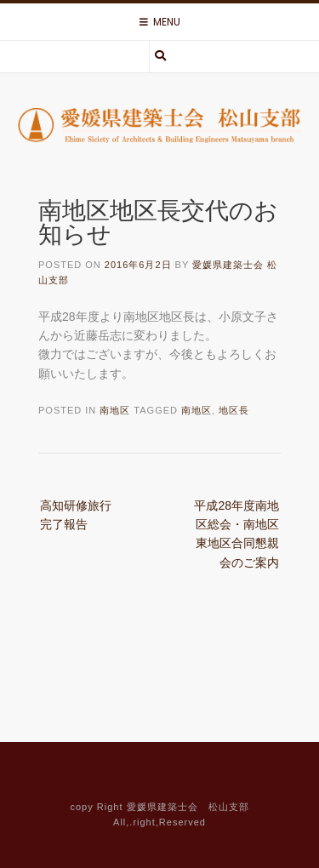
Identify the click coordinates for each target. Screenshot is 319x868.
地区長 (234, 410)
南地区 (115, 410)
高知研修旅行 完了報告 (82, 515)
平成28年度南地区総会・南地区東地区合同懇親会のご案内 (236, 534)
